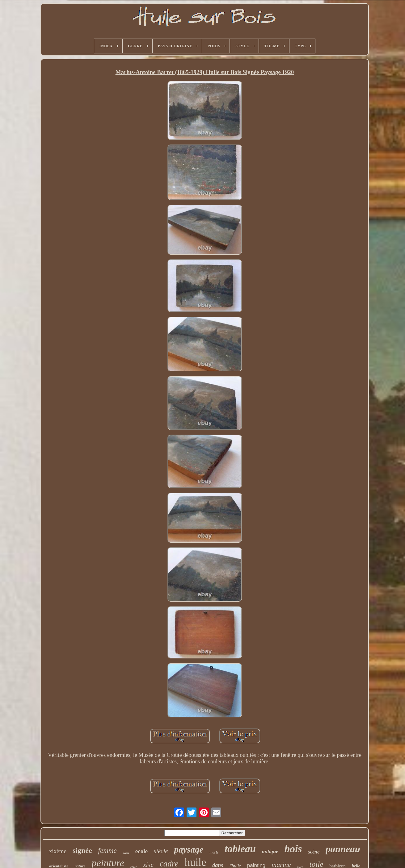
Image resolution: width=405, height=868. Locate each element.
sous (126, 853)
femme (108, 851)
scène (314, 852)
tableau (240, 849)
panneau (343, 849)
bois (293, 849)
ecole (141, 851)
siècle (161, 851)
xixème (58, 851)
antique (270, 851)
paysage (189, 849)
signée (82, 850)
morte (214, 852)
